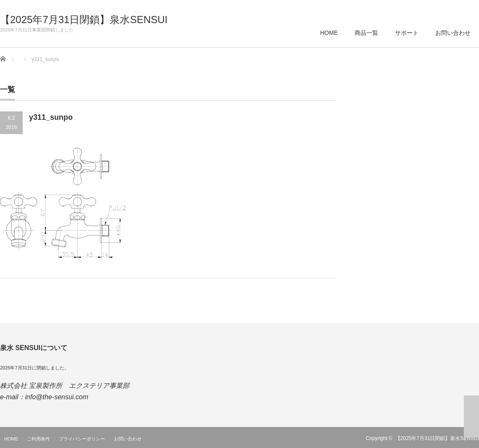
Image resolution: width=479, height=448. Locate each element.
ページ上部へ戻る (471, 416)
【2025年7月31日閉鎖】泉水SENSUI (84, 20)
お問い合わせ (453, 33)
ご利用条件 (38, 439)
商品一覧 (366, 33)
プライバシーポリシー (82, 439)
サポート (407, 33)
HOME (329, 33)
